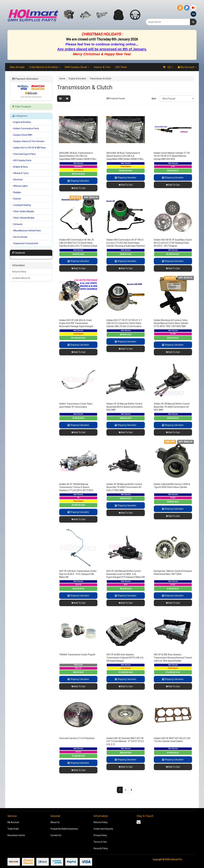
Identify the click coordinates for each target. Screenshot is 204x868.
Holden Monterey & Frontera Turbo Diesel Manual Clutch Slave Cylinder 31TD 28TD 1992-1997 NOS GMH (171, 323)
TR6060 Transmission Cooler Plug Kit (77, 655)
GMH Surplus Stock (77, 67)
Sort (154, 99)
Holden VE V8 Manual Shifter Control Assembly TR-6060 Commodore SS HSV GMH (172, 407)
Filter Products (22, 107)
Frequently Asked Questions (64, 829)
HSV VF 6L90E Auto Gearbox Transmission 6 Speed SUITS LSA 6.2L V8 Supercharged (125, 658)
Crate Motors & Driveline (45, 67)
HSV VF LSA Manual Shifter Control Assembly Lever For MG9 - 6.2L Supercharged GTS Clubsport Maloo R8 (126, 574)
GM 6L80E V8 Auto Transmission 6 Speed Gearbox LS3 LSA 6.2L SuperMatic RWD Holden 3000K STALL (125, 156)
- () (168, 67)
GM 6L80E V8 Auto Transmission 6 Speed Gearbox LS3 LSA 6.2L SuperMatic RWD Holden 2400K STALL (78, 156)
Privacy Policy (100, 835)
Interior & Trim (102, 67)
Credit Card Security (103, 829)
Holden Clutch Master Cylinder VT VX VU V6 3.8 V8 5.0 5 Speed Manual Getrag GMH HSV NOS (172, 156)
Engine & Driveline (77, 79)
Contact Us (56, 835)
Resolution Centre (16, 835)
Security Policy (101, 848)
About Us (55, 822)
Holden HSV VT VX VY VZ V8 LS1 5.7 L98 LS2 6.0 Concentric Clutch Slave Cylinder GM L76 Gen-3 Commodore (124, 323)
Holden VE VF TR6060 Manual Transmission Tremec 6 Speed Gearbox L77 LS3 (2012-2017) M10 (76, 487)
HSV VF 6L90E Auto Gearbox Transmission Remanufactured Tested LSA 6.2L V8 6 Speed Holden (173, 658)
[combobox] (168, 22)
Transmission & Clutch (100, 79)
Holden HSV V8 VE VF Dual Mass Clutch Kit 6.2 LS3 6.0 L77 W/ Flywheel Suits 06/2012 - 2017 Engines (173, 243)
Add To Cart (78, 188)
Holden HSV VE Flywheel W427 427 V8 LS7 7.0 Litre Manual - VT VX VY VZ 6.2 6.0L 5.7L (125, 741)
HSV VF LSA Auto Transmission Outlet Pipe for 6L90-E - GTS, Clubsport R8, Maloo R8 (78, 574)
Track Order (13, 829)
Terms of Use (100, 842)
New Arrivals (17, 67)
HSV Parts (121, 67)
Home (62, 79)
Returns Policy (19, 272)
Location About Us (21, 278)
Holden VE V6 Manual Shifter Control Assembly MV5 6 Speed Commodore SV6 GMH (125, 407)
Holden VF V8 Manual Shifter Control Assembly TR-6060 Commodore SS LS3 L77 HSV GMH (124, 487)
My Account (13, 822)
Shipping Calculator (78, 181)
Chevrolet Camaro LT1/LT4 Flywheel (77, 738)
